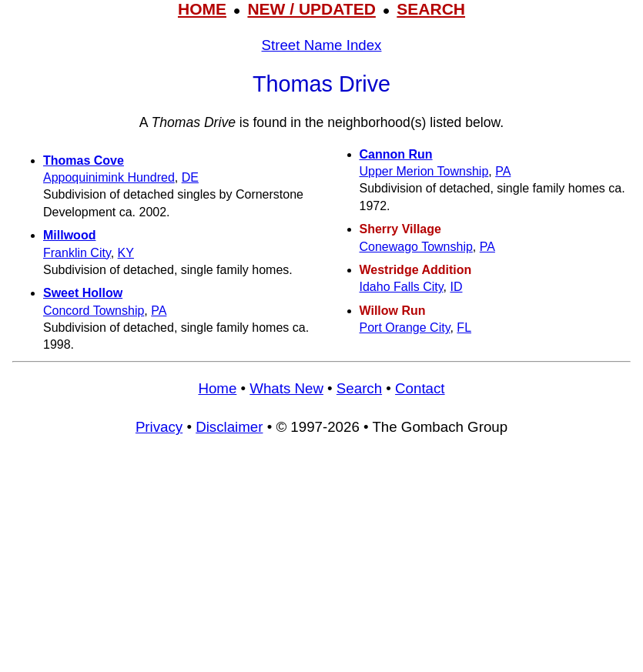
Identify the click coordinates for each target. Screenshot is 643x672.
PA (159, 311)
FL (464, 328)
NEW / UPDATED (311, 9)
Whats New (286, 388)
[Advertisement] (321, 561)
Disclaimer (229, 427)
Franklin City (77, 253)
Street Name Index (322, 45)
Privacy (159, 427)
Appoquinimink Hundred (109, 177)
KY (126, 253)
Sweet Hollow (83, 293)
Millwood (69, 235)
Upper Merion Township (424, 171)
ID (456, 287)
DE (190, 177)
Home (217, 388)
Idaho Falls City (402, 287)
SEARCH (431, 9)
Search (359, 388)
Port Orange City (405, 328)
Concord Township (94, 311)
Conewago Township (416, 247)
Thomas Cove (84, 160)
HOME (202, 9)
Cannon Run (396, 154)
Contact (420, 388)
